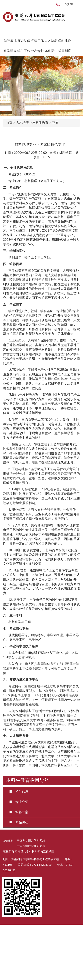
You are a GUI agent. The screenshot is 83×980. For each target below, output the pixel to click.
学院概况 (10, 41)
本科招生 (51, 51)
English (68, 4)
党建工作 (37, 41)
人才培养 (51, 41)
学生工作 (24, 51)
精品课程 (17, 822)
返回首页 (43, 17)
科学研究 (10, 51)
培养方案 (17, 812)
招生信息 (17, 792)
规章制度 (65, 51)
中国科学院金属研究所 (31, 846)
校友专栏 (37, 51)
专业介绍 (17, 802)
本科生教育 (40, 123)
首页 (9, 123)
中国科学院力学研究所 (31, 840)
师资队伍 (24, 41)
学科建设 (65, 41)
